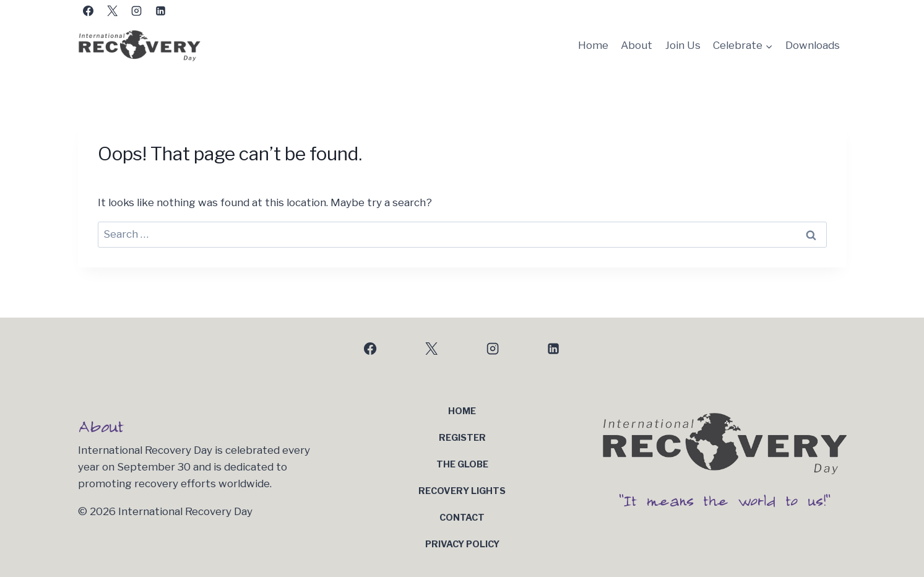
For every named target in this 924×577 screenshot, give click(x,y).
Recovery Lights (462, 491)
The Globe (462, 464)
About (637, 45)
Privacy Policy (462, 544)
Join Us (683, 45)
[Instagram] (137, 11)
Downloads (813, 45)
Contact (462, 518)
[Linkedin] (161, 11)
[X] (113, 11)
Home (593, 45)
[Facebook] (89, 11)
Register (462, 438)
